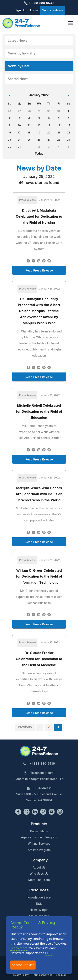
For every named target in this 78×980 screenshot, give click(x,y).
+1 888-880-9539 (39, 3)
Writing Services (39, 844)
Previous (25, 727)
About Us (39, 868)
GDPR (49, 953)
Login (34, 10)
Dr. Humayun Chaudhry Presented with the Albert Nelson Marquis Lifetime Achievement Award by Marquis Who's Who (39, 311)
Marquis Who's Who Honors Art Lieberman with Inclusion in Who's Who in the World (39, 494)
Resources (39, 890)
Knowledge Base (39, 898)
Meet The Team (39, 880)
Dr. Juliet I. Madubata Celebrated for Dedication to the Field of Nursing (39, 217)
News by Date (19, 66)
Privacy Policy (20, 975)
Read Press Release (39, 271)
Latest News (18, 41)
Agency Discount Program (39, 838)
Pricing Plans (39, 831)
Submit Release (53, 10)
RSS (39, 904)
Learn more (19, 948)
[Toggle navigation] (71, 23)
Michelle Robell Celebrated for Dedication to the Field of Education (39, 412)
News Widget (39, 910)
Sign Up (20, 10)
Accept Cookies (23, 965)
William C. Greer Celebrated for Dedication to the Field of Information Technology (39, 577)
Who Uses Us (39, 874)
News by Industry (22, 53)
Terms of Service (42, 975)
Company (39, 860)
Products (39, 824)
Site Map (61, 975)
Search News (18, 79)
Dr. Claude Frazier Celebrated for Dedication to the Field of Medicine (39, 659)
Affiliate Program (39, 850)
